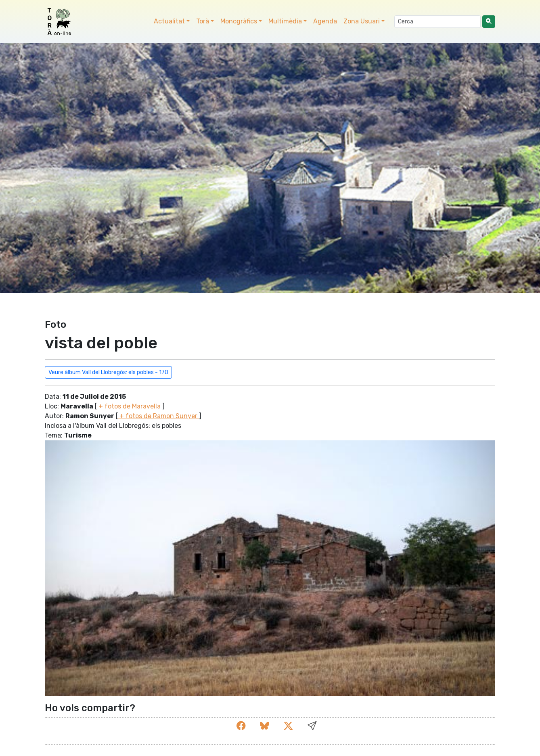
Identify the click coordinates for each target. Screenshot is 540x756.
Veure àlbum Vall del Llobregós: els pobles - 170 (108, 372)
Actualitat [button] (169, 21)
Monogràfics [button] (239, 21)
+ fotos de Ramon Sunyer (158, 416)
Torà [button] (203, 21)
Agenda (325, 21)
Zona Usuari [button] (362, 21)
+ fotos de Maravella (130, 406)
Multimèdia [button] (285, 21)
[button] (312, 726)
